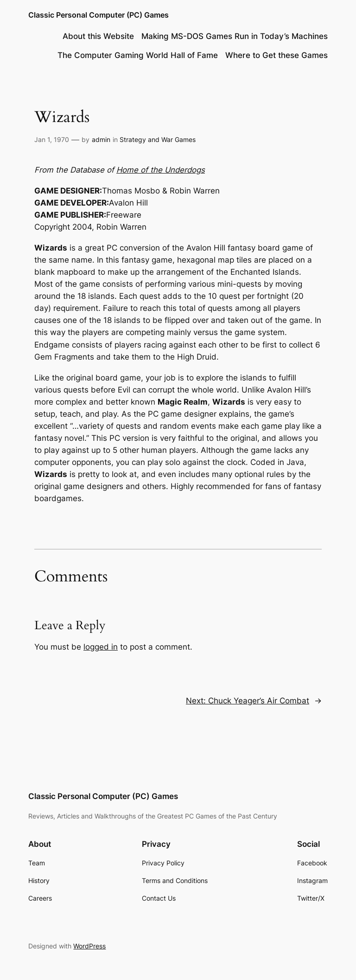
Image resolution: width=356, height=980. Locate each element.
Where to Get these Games (277, 55)
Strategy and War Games (158, 139)
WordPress (89, 946)
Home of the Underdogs (161, 170)
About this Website (98, 36)
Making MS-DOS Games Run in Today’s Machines (235, 36)
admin (101, 139)
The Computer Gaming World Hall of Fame (138, 55)
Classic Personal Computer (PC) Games (99, 15)
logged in (101, 647)
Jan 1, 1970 (52, 139)
